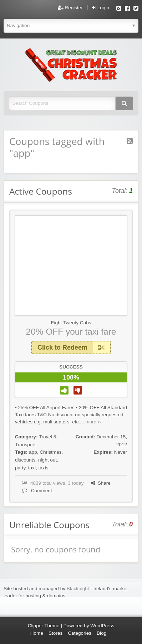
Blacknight (78, 589)
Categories (80, 633)
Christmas (50, 452)
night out (47, 460)
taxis (44, 468)
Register (70, 8)
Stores (55, 633)
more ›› (93, 422)
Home (37, 633)
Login (100, 8)
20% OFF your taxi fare (71, 332)
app (33, 452)
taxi (32, 468)
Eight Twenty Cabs (71, 323)
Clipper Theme (44, 626)
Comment (37, 491)
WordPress (102, 626)
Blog (102, 633)
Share (101, 483)
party (20, 468)
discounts (25, 460)
